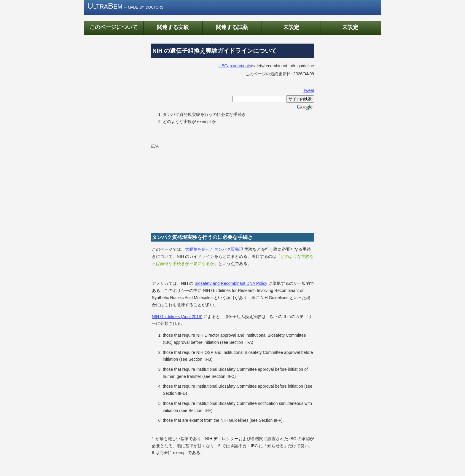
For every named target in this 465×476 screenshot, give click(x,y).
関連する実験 (173, 27)
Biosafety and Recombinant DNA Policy (231, 283)
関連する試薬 (232, 27)
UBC (223, 66)
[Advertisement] (195, 187)
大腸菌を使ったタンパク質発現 (214, 249)
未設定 (291, 27)
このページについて (114, 27)
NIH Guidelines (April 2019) (177, 317)
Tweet (309, 90)
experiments (240, 66)
